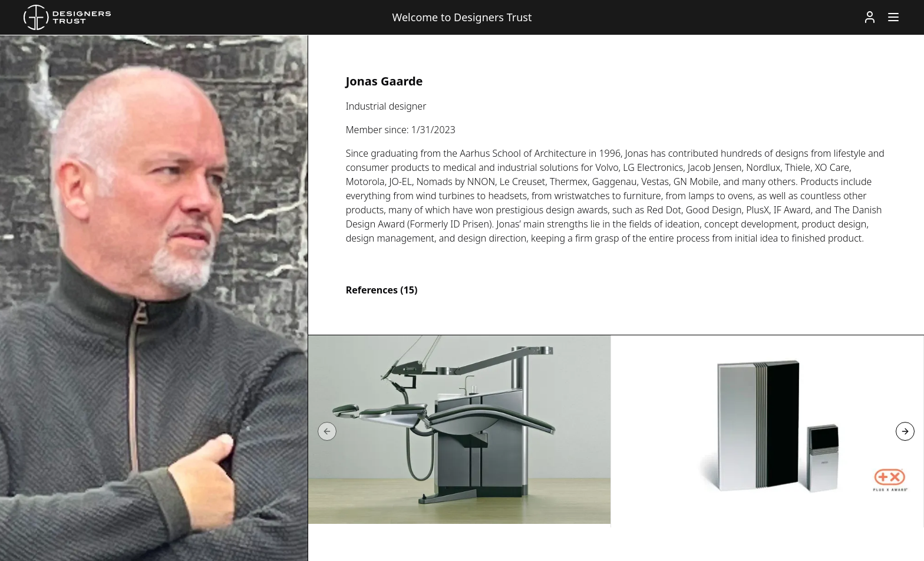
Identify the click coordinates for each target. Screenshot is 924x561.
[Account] (870, 17)
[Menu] (893, 17)
